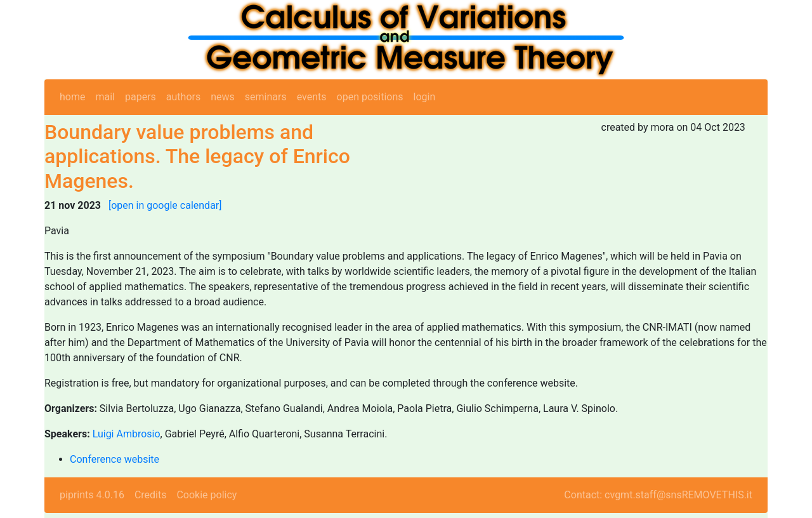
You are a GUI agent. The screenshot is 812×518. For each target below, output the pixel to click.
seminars (266, 97)
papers (141, 97)
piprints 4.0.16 (92, 495)
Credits (151, 495)
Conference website (115, 459)
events (312, 97)
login (425, 97)
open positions (370, 97)
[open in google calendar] (165, 205)
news (223, 97)
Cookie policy (206, 495)
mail (105, 97)
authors (183, 97)
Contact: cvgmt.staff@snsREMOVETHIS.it (658, 495)
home (72, 97)
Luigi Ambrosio (127, 434)
